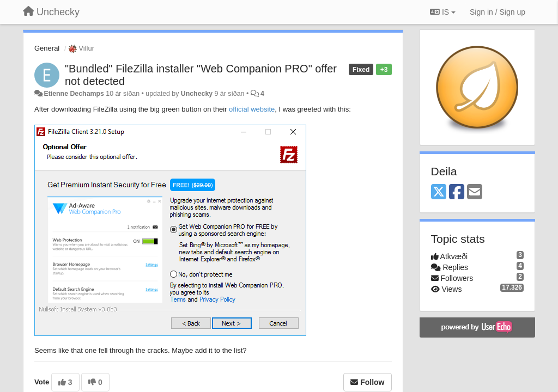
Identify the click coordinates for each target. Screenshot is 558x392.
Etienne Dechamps (74, 94)
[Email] (475, 192)
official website (252, 109)
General (47, 48)
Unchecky (197, 94)
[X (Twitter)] (439, 192)
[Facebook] (457, 192)
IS (443, 12)
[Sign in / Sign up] (498, 12)
